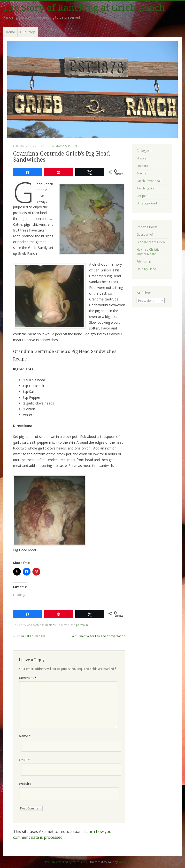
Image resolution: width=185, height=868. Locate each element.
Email (24, 760)
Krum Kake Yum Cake (29, 636)
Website (25, 784)
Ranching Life (146, 188)
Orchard (142, 166)
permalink (83, 625)
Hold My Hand (146, 269)
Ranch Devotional (149, 181)
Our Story (27, 32)
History (142, 158)
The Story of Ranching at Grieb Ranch (84, 8)
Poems (141, 173)
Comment (27, 678)
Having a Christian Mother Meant (149, 252)
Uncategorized (147, 203)
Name (25, 736)
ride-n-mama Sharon (61, 146)
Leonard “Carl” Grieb (151, 242)
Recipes (50, 625)
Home (10, 32)
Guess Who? (145, 235)
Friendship (144, 261)
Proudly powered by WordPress (66, 862)
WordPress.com (129, 862)
